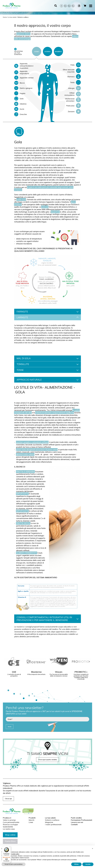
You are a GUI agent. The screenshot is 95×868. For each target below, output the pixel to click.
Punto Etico (10, 841)
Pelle (76, 65)
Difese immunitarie (73, 94)
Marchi (32, 820)
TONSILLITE (48, 364)
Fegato (20, 93)
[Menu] (10, 847)
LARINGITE (48, 317)
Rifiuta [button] (76, 864)
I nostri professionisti (53, 825)
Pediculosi (73, 106)
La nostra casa (9, 829)
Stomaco (74, 77)
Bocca (19, 83)
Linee (31, 822)
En (65, 4)
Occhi (19, 109)
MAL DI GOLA (48, 358)
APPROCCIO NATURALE (48, 380)
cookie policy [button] (15, 854)
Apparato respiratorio (22, 72)
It (61, 4)
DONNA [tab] (47, 52)
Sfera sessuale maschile (72, 71)
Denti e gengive (23, 88)
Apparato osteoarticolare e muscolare (24, 66)
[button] (92, 849)
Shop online (10, 835)
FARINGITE (48, 312)
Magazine (49, 822)
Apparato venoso (24, 78)
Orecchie (20, 114)
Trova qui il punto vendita (47, 760)
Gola (19, 99)
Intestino (20, 104)
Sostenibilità (8, 827)
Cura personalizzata (11, 822)
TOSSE (48, 370)
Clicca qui (8, 799)
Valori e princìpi (9, 820)
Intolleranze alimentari (73, 100)
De (69, 4)
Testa (75, 82)
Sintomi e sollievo (52, 820)
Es (73, 4)
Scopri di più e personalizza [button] (14, 864)
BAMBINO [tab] (58, 52)
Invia (10, 727)
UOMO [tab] (37, 52)
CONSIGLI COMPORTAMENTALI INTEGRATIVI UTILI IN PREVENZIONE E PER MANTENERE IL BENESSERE (48, 619)
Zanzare (74, 111)
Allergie (74, 88)
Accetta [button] (88, 864)
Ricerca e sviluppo (10, 825)
